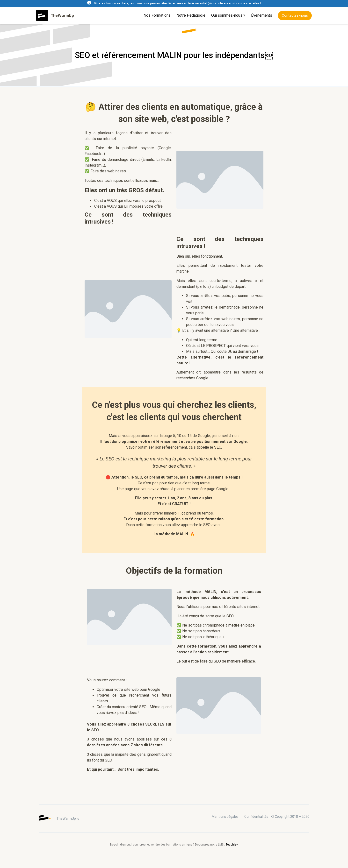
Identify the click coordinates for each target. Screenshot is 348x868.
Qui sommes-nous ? (228, 15)
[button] (295, 16)
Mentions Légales (225, 817)
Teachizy (232, 845)
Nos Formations (157, 15)
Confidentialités (256, 817)
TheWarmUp (62, 15)
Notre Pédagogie (191, 15)
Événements (262, 15)
